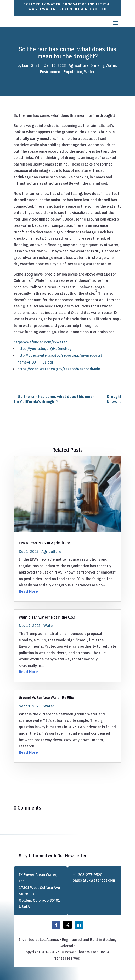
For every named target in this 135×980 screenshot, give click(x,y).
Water (89, 72)
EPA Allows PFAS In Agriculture (44, 543)
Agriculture (78, 65)
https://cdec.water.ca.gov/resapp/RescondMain (59, 369)
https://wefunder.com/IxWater (40, 342)
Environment (51, 72)
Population (73, 72)
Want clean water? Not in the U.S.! (47, 617)
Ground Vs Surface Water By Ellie (46, 698)
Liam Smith (32, 65)
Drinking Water (103, 65)
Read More (28, 591)
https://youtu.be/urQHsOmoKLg (44, 349)
